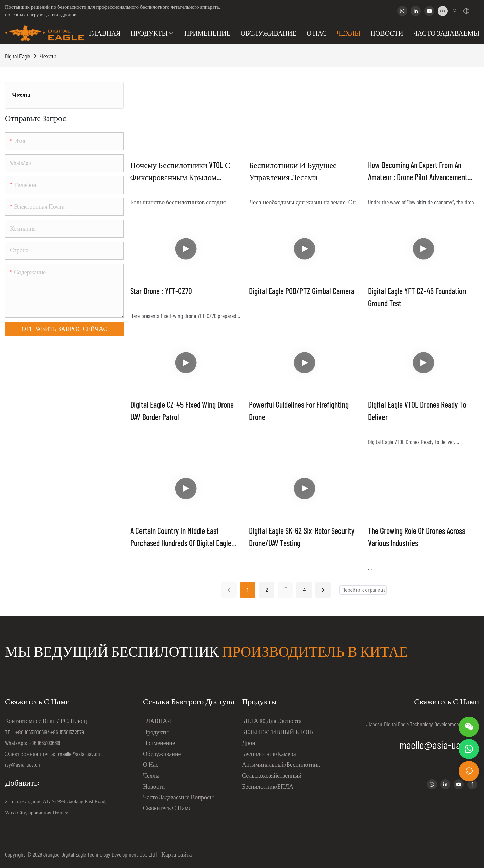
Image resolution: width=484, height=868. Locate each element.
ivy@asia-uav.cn (23, 764)
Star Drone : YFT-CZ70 (161, 291)
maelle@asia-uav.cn (78, 754)
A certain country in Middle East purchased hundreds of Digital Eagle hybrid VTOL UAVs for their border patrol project (181, 537)
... (286, 586)
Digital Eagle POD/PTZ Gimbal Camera (302, 291)
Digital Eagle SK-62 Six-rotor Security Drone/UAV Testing (302, 537)
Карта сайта (175, 854)
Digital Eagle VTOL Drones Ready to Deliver (417, 411)
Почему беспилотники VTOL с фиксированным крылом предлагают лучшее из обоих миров (183, 172)
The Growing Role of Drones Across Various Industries (417, 537)
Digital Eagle (17, 56)
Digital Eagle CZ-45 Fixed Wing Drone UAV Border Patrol (182, 411)
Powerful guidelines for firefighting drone (299, 411)
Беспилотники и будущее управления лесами (293, 171)
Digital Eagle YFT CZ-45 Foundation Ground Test (417, 297)
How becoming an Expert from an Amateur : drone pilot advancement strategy (418, 172)
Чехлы (48, 56)
